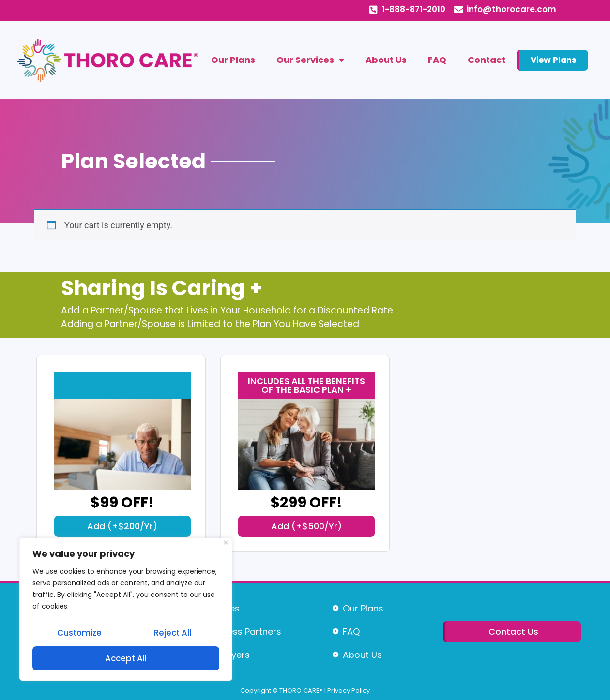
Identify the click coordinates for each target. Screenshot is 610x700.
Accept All (126, 658)
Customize (79, 634)
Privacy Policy (349, 691)
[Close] (226, 545)
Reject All (172, 634)
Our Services (310, 60)
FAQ (437, 60)
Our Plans (233, 60)
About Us (386, 60)
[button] (122, 526)
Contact (487, 60)
